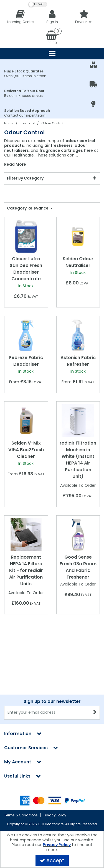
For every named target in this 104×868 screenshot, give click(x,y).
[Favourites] (84, 17)
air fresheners (59, 145)
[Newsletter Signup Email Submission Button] (95, 713)
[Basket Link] (52, 37)
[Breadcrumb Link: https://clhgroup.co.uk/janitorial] (27, 123)
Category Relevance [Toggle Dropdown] (28, 208)
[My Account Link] (52, 17)
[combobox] (52, 153)
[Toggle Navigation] (52, 54)
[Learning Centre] (20, 17)
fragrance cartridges (61, 150)
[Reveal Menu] (52, 54)
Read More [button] (15, 165)
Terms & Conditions (21, 815)
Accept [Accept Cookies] (52, 860)
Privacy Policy (55, 815)
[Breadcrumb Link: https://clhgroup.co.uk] (9, 123)
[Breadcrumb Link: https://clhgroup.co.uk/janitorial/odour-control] (52, 123)
